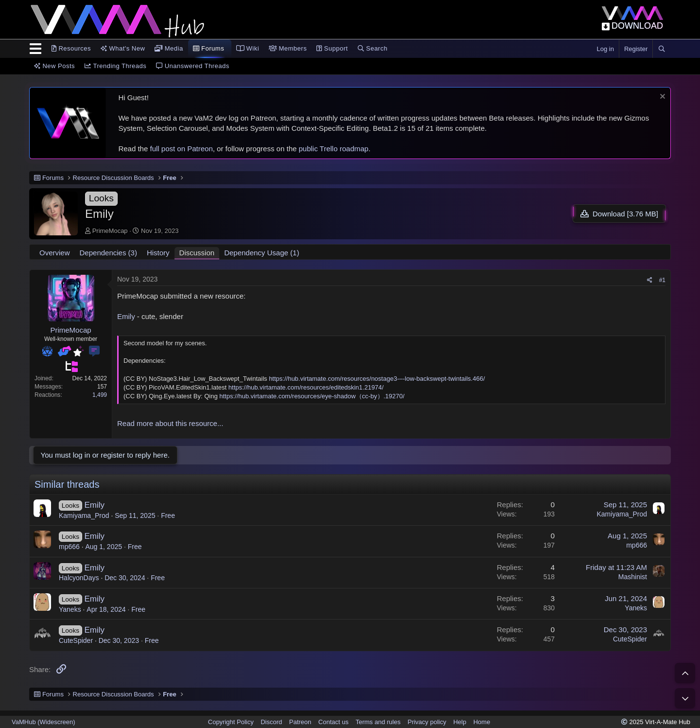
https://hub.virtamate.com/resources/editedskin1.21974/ (306, 387)
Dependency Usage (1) (262, 253)
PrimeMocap (110, 231)
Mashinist (633, 577)
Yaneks (70, 609)
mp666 (69, 547)
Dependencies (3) (108, 253)
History (158, 253)
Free (168, 515)
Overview (55, 253)
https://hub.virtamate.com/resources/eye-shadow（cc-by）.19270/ (312, 396)
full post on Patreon (181, 149)
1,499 (100, 395)
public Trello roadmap (334, 149)
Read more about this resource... (170, 423)
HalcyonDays (79, 578)
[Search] (662, 49)
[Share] (650, 280)
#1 (662, 280)
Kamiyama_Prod (84, 515)
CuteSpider (76, 640)
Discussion (197, 253)
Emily (126, 316)
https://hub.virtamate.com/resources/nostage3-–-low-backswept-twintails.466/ (377, 379)
